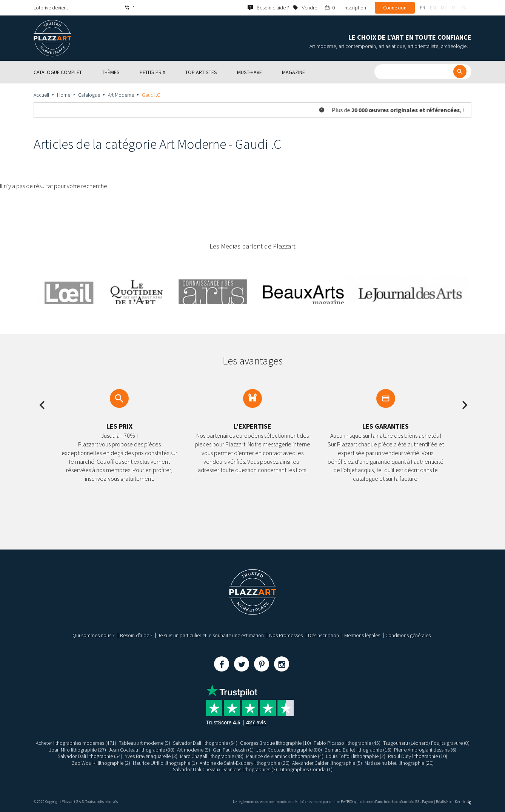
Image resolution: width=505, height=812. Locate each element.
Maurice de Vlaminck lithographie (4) (285, 756)
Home (64, 95)
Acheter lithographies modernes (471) (76, 743)
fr (422, 8)
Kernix (463, 802)
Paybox (428, 802)
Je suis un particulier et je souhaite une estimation (211, 635)
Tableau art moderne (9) (145, 743)
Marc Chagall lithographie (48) (212, 756)
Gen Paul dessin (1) (233, 750)
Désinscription (323, 635)
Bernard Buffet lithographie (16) (358, 750)
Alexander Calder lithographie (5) (327, 763)
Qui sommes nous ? (94, 635)
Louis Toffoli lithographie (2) (356, 756)
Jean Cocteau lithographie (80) (142, 750)
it (454, 8)
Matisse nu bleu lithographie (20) (399, 763)
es (463, 8)
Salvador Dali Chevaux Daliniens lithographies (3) (225, 769)
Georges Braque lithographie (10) (276, 743)
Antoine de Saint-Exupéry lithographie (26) (245, 763)
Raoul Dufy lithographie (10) (418, 756)
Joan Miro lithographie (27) (77, 750)
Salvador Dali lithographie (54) (205, 743)
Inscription (355, 8)
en (433, 8)
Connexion (395, 8)
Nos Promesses (286, 635)
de (444, 8)
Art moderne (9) (194, 750)
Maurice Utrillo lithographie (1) (165, 763)
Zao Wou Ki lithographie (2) (101, 763)
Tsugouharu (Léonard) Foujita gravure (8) (426, 743)
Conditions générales (408, 635)
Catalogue (89, 95)
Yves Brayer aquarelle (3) (151, 756)
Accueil (41, 95)
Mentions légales (362, 635)
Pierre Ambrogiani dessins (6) (425, 750)
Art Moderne (121, 95)
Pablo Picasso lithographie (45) (347, 743)
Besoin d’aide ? (136, 635)
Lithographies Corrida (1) (306, 769)
